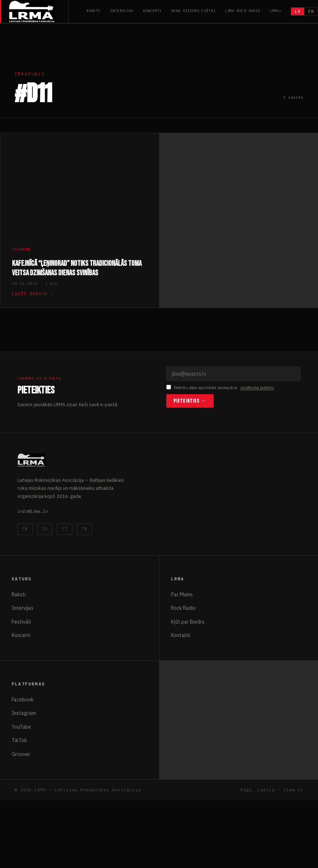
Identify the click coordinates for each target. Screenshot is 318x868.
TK (84, 529)
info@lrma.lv (33, 511)
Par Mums (182, 595)
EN (311, 11)
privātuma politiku (257, 388)
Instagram (24, 713)
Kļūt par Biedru (188, 622)
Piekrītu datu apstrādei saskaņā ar (220, 388)
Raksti (94, 11)
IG (45, 529)
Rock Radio (183, 608)
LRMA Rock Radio (243, 11)
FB (25, 529)
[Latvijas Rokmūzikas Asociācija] (39, 11)
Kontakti (181, 635)
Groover (21, 754)
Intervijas (122, 11)
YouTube (21, 727)
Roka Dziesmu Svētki (194, 11)
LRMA (275, 11)
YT (64, 529)
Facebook (23, 700)
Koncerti (152, 11)
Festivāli (21, 622)
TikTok (19, 740)
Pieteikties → (190, 401)
